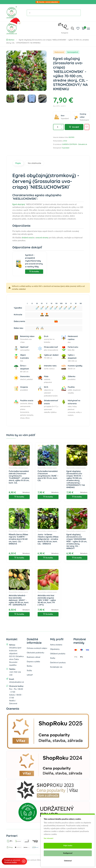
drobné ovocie (28, 238)
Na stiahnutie (34, 163)
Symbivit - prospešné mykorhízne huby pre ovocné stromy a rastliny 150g (34, 261)
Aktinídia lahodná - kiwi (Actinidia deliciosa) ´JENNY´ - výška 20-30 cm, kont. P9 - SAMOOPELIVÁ (19, 600)
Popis (18, 163)
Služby (29, 671)
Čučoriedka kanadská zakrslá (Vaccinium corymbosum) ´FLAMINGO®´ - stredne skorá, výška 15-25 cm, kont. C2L (19, 477)
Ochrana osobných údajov (37, 648)
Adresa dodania (56, 645)
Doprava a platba (33, 662)
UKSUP (30, 675)
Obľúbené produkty (58, 654)
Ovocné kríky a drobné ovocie (18, 468)
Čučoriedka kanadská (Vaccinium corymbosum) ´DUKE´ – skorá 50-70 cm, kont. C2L (48, 476)
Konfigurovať (68, 853)
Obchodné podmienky (36, 653)
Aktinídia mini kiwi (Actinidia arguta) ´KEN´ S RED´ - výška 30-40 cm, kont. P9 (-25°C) (47, 600)
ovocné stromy (42, 238)
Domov (10, 40)
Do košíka (34, 272)
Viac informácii (48, 838)
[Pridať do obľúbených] (87, 127)
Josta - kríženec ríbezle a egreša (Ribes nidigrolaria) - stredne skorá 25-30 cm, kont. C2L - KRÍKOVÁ (48, 539)
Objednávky (55, 649)
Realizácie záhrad (33, 657)
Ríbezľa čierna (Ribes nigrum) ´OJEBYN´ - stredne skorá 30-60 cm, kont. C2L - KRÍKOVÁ (18, 539)
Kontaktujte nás (56, 667)
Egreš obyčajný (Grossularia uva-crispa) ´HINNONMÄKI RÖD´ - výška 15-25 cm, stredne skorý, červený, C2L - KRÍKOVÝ (77, 541)
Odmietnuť (68, 861)
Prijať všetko (68, 846)
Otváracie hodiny (11, 862)
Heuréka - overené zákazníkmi (49, 2)
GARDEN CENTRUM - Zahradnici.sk (75, 144)
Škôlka (29, 666)
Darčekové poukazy (58, 663)
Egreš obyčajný (19, 204)
